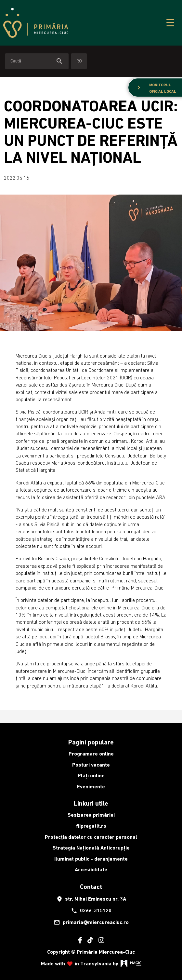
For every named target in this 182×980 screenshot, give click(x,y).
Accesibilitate (91, 870)
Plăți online (91, 776)
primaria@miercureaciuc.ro (91, 922)
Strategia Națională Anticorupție (91, 848)
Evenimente (91, 787)
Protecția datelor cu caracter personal (91, 837)
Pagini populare (91, 742)
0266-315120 (91, 911)
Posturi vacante (91, 765)
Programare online (91, 754)
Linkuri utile (91, 803)
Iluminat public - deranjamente (91, 859)
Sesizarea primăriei (91, 815)
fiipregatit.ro (91, 826)
